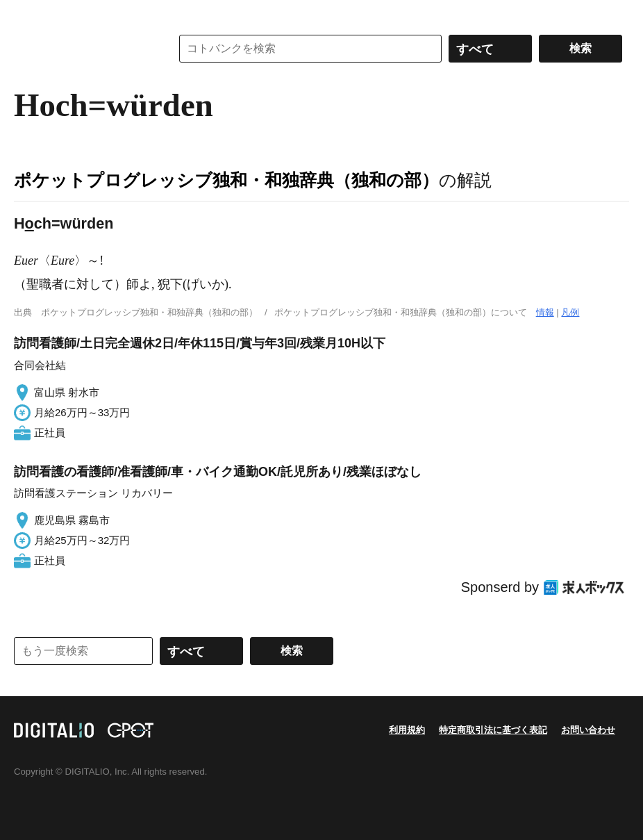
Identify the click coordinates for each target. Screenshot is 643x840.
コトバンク (83, 49)
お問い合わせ (588, 730)
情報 (545, 312)
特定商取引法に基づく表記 (493, 730)
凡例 (570, 312)
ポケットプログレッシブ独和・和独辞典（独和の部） (226, 180)
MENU (28, 14)
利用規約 (407, 730)
